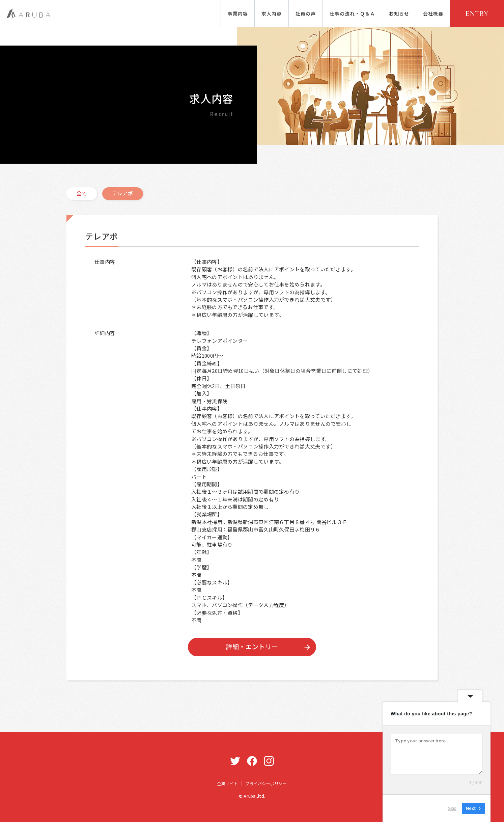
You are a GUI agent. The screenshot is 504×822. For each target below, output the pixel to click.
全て (82, 193)
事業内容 (238, 13)
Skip (452, 808)
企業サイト (228, 783)
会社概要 (433, 13)
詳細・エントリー (252, 646)
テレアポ (123, 193)
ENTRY (477, 13)
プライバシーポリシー (266, 783)
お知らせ (399, 13)
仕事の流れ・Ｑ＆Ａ (352, 13)
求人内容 (272, 13)
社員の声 (306, 13)
